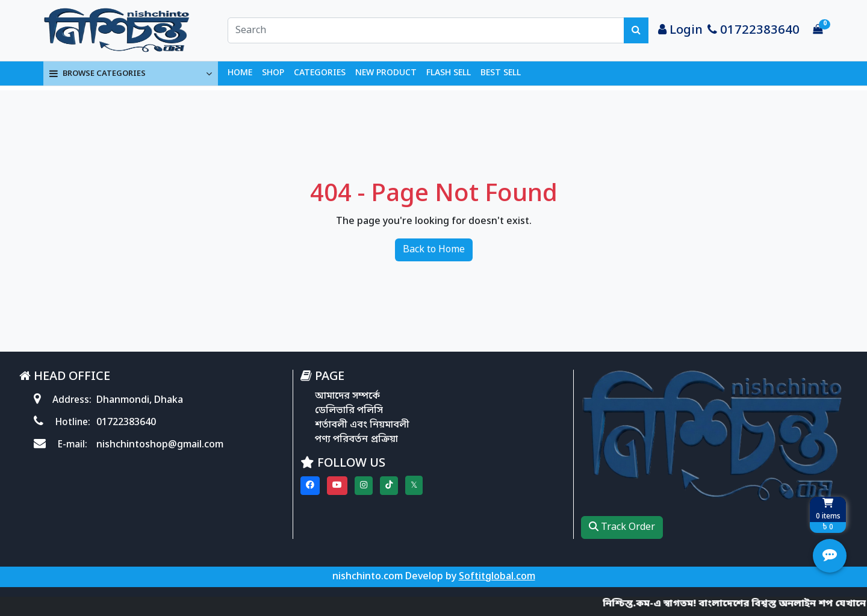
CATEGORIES (320, 73)
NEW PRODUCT (386, 73)
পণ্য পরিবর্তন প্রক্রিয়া (356, 440)
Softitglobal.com (497, 577)
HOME (240, 73)
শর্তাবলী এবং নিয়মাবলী (362, 425)
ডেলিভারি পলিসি (349, 411)
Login (680, 31)
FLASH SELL (449, 73)
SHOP (273, 73)
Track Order (622, 527)
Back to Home (434, 250)
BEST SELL (501, 73)
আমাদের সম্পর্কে (347, 396)
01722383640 (754, 31)
